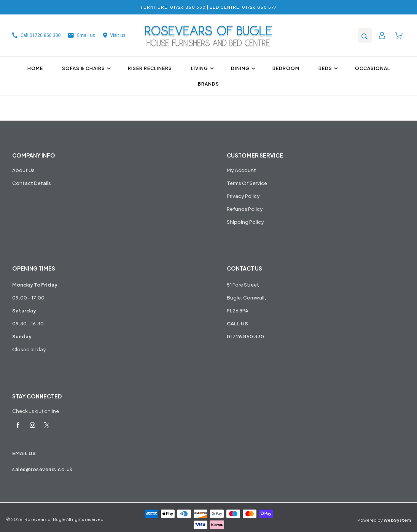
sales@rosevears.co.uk (42, 469)
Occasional (372, 68)
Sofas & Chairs (85, 68)
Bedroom (286, 68)
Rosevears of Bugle (45, 519)
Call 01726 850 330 (36, 35)
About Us (23, 170)
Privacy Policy (243, 196)
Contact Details (32, 183)
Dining (242, 68)
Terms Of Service (247, 183)
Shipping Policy (245, 222)
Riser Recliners (150, 68)
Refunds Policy (245, 209)
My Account (241, 170)
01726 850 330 (246, 336)
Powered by (384, 520)
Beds (327, 68)
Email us (81, 35)
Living (201, 68)
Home (35, 68)
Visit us (114, 35)
